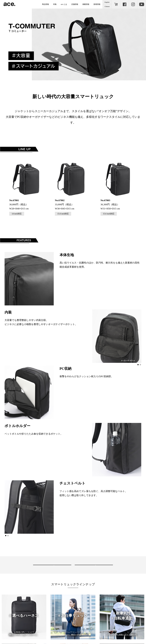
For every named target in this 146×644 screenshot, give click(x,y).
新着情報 (97, 4)
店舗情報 (75, 4)
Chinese (107, 6)
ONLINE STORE (116, 4)
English (107, 2)
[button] (138, 362)
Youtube (142, 4)
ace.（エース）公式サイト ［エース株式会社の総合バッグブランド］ (9, 4)
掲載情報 (86, 4)
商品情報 (45, 4)
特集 (55, 4)
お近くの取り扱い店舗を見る (50, 561)
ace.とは (64, 4)
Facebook (124, 4)
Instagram (133, 4)
